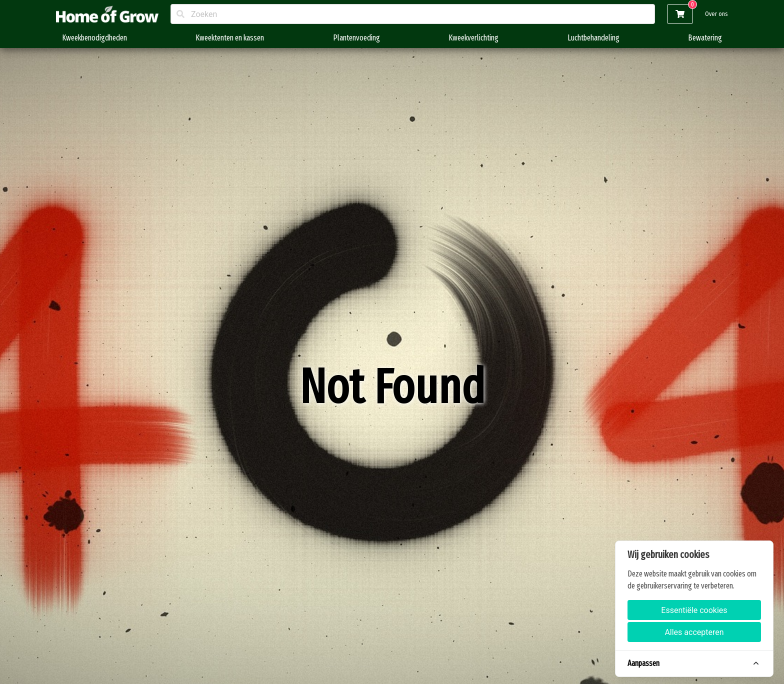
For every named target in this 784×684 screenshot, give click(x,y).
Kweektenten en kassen (230, 38)
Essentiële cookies (694, 610)
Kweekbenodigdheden (94, 38)
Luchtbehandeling (593, 38)
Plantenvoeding (356, 38)
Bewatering (705, 38)
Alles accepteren (694, 632)
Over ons (716, 14)
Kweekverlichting (473, 38)
